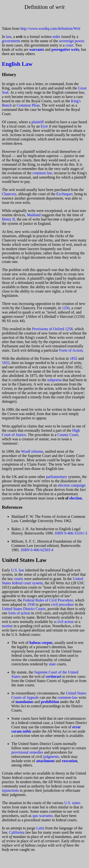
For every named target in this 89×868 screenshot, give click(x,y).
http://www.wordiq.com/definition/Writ (50, 28)
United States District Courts (24, 609)
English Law (17, 64)
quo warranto (43, 816)
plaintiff (38, 122)
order (56, 37)
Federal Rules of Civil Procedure (48, 600)
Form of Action (71, 350)
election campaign (72, 485)
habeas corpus (41, 643)
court (69, 45)
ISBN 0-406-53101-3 (71, 533)
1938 (31, 604)
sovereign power (71, 41)
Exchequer (65, 194)
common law (42, 173)
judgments (51, 757)
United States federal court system (42, 581)
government (11, 41)
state (52, 664)
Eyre (44, 126)
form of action (19, 613)
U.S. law (18, 570)
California (17, 832)
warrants (37, 49)
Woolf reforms (32, 451)
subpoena (54, 380)
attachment (45, 761)
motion (7, 626)
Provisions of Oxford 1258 (52, 329)
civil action (65, 622)
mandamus (24, 702)
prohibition (50, 702)
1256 (66, 308)
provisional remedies (27, 752)
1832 (74, 358)
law (9, 37)
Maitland (34, 215)
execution (70, 761)
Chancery (9, 194)
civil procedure (62, 604)
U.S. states (72, 803)
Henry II (8, 219)
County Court (68, 435)
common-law (68, 697)
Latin (40, 828)
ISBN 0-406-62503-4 (37, 550)
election (75, 498)
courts (19, 579)
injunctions (10, 790)
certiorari (53, 676)
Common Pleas (28, 105)
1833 (6, 363)
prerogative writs (65, 49)
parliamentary (57, 477)
